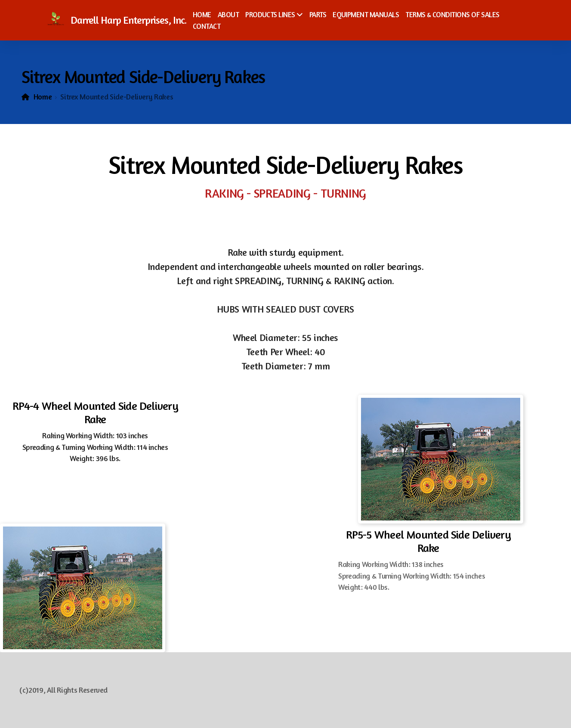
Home (43, 97)
